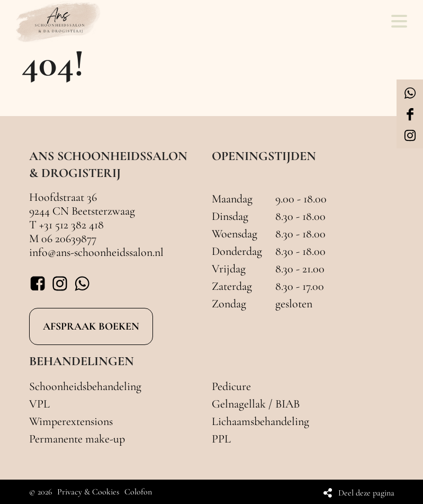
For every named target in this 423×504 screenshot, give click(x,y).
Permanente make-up (77, 439)
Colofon (138, 492)
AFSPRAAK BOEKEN (91, 326)
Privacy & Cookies (88, 492)
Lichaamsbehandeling (260, 421)
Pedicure (231, 386)
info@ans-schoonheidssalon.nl (96, 252)
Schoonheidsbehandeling (85, 386)
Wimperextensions (71, 421)
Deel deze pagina (366, 493)
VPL (39, 404)
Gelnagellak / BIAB (256, 404)
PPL (221, 439)
